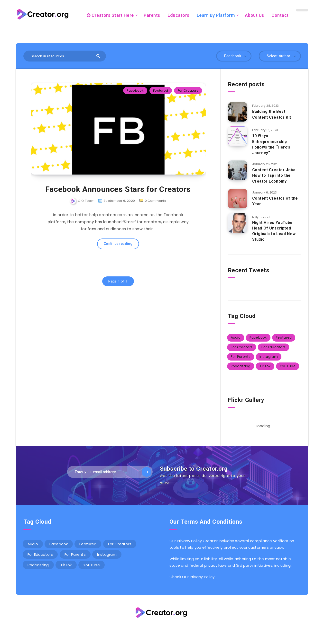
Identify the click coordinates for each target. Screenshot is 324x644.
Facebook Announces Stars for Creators (118, 189)
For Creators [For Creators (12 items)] (242, 347)
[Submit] (99, 56)
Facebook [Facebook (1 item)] (258, 337)
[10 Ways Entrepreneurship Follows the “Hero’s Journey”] (238, 136)
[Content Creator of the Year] (238, 199)
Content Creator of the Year (275, 201)
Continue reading (118, 244)
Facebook (135, 91)
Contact (280, 15)
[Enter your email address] (110, 472)
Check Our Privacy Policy (192, 577)
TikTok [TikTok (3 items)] (265, 366)
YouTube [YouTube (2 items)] (288, 366)
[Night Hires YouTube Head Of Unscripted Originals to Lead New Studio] (238, 223)
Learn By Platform (216, 15)
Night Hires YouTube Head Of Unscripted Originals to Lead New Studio (274, 231)
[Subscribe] (147, 472)
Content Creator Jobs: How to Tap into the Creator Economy (274, 175)
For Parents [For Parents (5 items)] (241, 357)
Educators (178, 15)
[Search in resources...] (65, 56)
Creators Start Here (110, 15)
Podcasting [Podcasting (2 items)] (241, 366)
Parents (152, 15)
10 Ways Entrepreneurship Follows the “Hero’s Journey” (271, 144)
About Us (255, 15)
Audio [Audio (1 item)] (236, 337)
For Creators (188, 91)
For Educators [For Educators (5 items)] (273, 347)
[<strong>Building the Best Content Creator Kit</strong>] (238, 112)
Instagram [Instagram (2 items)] (269, 357)
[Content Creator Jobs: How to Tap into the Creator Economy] (238, 170)
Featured (161, 91)
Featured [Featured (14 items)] (284, 337)
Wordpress (174, 629)
